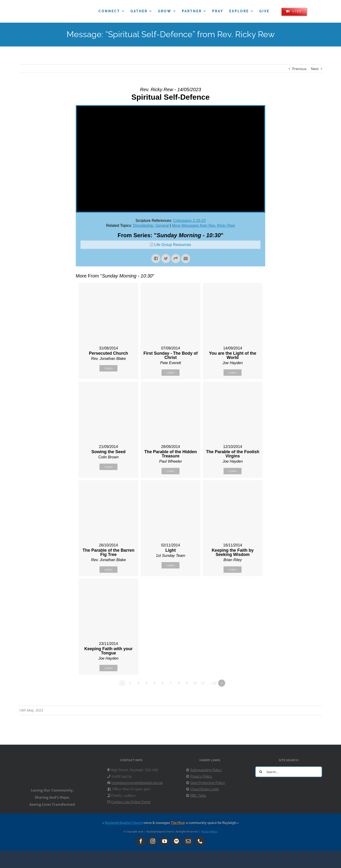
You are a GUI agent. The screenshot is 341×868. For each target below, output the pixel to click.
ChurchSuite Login (205, 789)
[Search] (261, 772)
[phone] (200, 841)
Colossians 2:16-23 (189, 221)
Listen (109, 368)
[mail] (188, 841)
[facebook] (141, 841)
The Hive (178, 823)
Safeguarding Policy (206, 770)
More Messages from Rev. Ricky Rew (203, 226)
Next (315, 69)
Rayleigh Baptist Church (124, 823)
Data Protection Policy (208, 783)
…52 (213, 683)
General (162, 226)
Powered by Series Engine (248, 696)
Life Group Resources (173, 245)
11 (203, 683)
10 (195, 683)
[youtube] (165, 841)
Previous (299, 69)
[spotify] (176, 841)
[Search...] (289, 772)
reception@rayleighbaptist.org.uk (137, 783)
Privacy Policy (201, 776)
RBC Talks (198, 796)
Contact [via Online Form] (131, 802)
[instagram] (153, 841)
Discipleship (143, 226)
